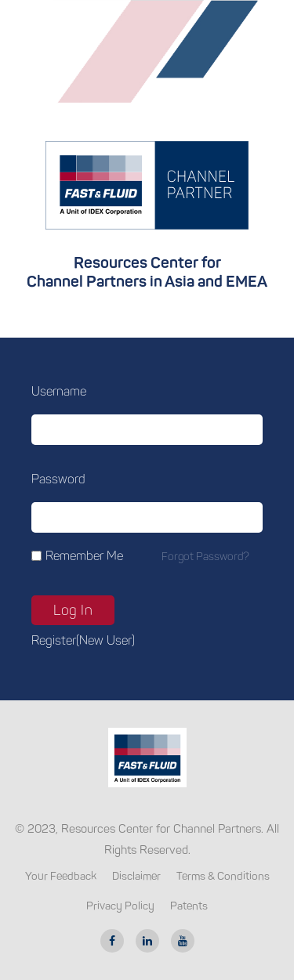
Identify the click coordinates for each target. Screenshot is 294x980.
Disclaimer (136, 876)
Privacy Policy (120, 906)
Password (58, 479)
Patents (189, 906)
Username (59, 391)
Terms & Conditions (223, 876)
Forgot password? (205, 557)
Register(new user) (83, 640)
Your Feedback (61, 876)
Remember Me (84, 556)
